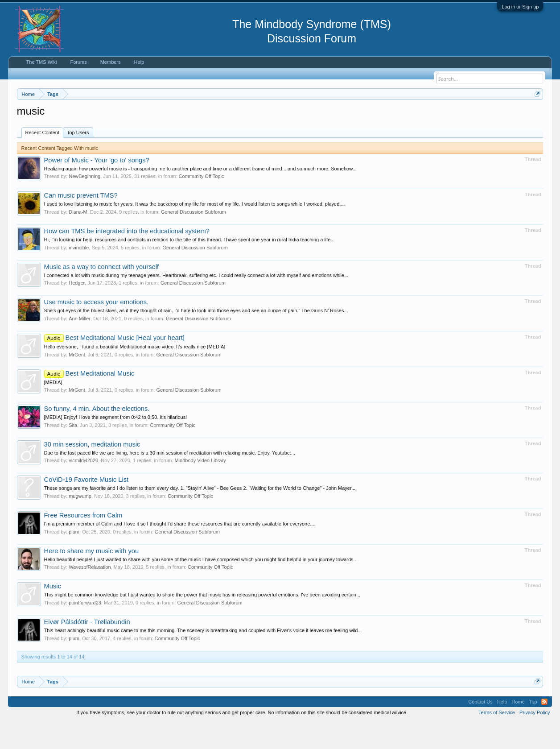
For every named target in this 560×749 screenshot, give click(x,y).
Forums (78, 62)
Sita (73, 452)
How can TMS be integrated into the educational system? (127, 258)
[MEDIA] (53, 409)
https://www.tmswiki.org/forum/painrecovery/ (425, 116)
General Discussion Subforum (194, 239)
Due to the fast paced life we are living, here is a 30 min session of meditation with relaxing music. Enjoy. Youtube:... (170, 480)
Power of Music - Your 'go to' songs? (97, 187)
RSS (544, 728)
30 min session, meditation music (92, 471)
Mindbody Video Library (200, 488)
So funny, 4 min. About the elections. (97, 435)
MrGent (77, 381)
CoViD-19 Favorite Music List (86, 507)
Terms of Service (497, 739)
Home (518, 728)
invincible (79, 274)
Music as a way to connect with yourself (101, 294)
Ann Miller (80, 345)
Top (533, 728)
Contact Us (480, 728)
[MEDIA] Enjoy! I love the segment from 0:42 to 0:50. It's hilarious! (116, 444)
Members (111, 62)
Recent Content (42, 159)
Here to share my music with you (92, 578)
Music (53, 613)
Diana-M (78, 239)
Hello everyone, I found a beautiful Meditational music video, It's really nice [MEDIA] (135, 373)
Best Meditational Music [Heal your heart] (114, 364)
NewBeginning (84, 203)
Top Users (78, 159)
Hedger (77, 310)
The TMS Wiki (42, 62)
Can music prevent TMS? (81, 223)
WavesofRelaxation (90, 594)
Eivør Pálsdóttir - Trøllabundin (87, 649)
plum (74, 559)
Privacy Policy (535, 739)
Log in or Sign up (520, 7)
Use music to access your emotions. (97, 329)
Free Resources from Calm (83, 542)
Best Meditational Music (89, 400)
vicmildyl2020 (83, 488)
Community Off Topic (202, 203)
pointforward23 (85, 629)
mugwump (80, 523)
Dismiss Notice (536, 115)
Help (139, 62)
